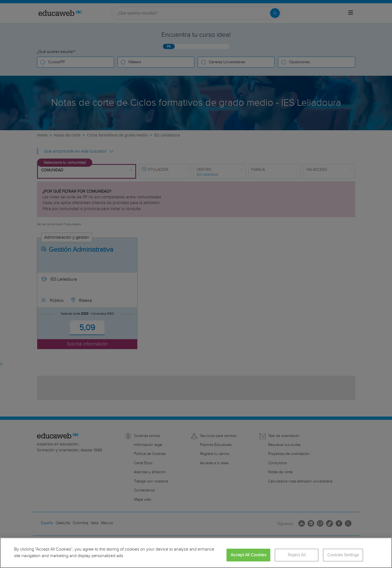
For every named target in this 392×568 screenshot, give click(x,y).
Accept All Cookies (248, 555)
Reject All (297, 555)
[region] (196, 553)
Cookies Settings (343, 555)
